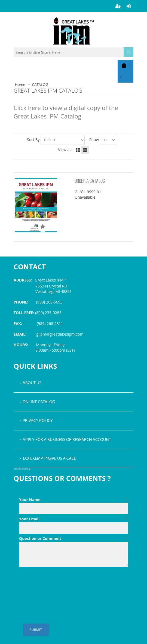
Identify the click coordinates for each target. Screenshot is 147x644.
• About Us (30, 383)
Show (94, 140)
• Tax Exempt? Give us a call (48, 459)
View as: (65, 150)
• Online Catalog (37, 402)
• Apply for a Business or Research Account (65, 440)
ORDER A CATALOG (90, 181)
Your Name (73, 500)
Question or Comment (73, 539)
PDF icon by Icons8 (22, 469)
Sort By (33, 140)
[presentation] (60, 582)
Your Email (73, 519)
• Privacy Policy (36, 421)
